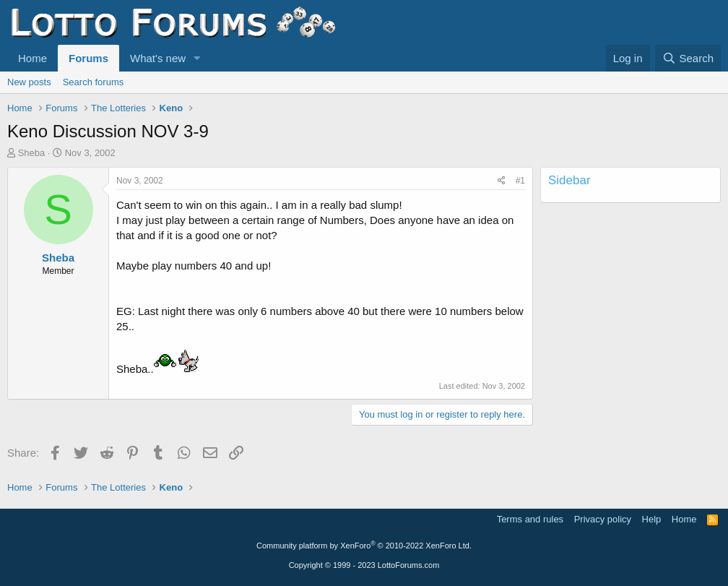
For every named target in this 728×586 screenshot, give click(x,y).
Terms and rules (530, 519)
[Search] (688, 58)
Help (652, 519)
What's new (158, 58)
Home (32, 58)
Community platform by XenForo (364, 546)
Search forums (94, 82)
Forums (88, 58)
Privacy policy (603, 519)
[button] (197, 58)
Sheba (32, 153)
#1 (520, 181)
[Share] (502, 181)
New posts (29, 82)
